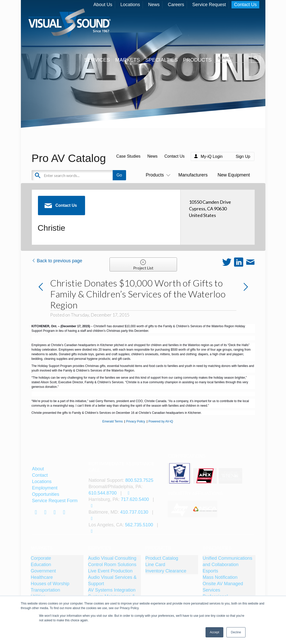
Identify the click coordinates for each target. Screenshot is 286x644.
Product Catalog (162, 558)
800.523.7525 (139, 480)
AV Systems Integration (112, 590)
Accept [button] (215, 632)
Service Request (209, 5)
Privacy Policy (136, 421)
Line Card (155, 565)
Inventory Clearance (166, 571)
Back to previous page (57, 261)
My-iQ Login (212, 156)
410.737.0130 (134, 512)
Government (43, 571)
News (154, 5)
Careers (176, 5)
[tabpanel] (180, 509)
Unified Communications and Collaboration (228, 561)
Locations (130, 5)
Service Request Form (55, 501)
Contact (40, 475)
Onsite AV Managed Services (223, 587)
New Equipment (234, 175)
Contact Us (245, 5)
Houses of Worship (50, 584)
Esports (210, 571)
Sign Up (243, 156)
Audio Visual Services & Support (112, 580)
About (38, 469)
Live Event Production (110, 571)
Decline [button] (236, 632)
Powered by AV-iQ (161, 421)
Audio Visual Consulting (112, 558)
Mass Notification (220, 577)
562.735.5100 (139, 525)
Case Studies (128, 156)
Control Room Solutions (112, 565)
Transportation (45, 590)
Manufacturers (193, 175)
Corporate (41, 558)
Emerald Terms (113, 421)
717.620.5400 (135, 499)
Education (41, 565)
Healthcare (42, 577)
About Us (103, 5)
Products (157, 175)
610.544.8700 (103, 493)
